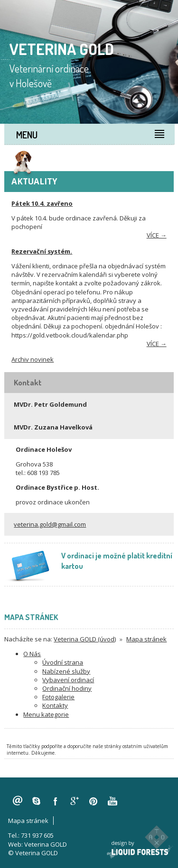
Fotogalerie (58, 697)
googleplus (75, 801)
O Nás (32, 654)
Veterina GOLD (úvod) (85, 639)
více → (157, 235)
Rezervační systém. (42, 251)
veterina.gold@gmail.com (50, 524)
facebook (56, 801)
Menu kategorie (46, 714)
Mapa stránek (146, 639)
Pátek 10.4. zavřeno (42, 203)
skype (37, 801)
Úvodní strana (63, 662)
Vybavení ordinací (68, 680)
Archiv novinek (33, 359)
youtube (112, 801)
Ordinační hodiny (67, 688)
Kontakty (55, 705)
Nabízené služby (66, 671)
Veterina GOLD (46, 844)
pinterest (94, 801)
